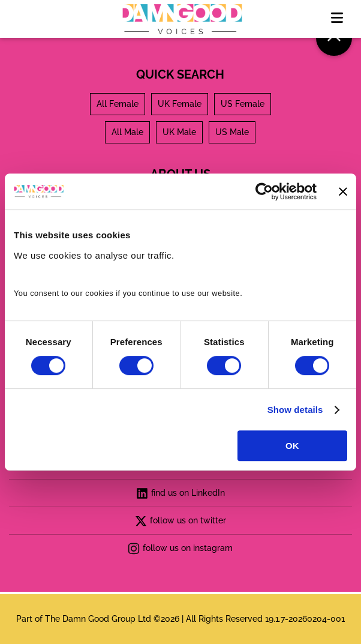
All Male (127, 132)
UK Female (180, 104)
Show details (295, 410)
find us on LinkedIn (180, 493)
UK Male (179, 132)
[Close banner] (343, 191)
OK (292, 446)
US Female (243, 104)
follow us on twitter (180, 521)
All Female (118, 104)
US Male (232, 132)
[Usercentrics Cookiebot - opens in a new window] (264, 191)
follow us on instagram (180, 549)
